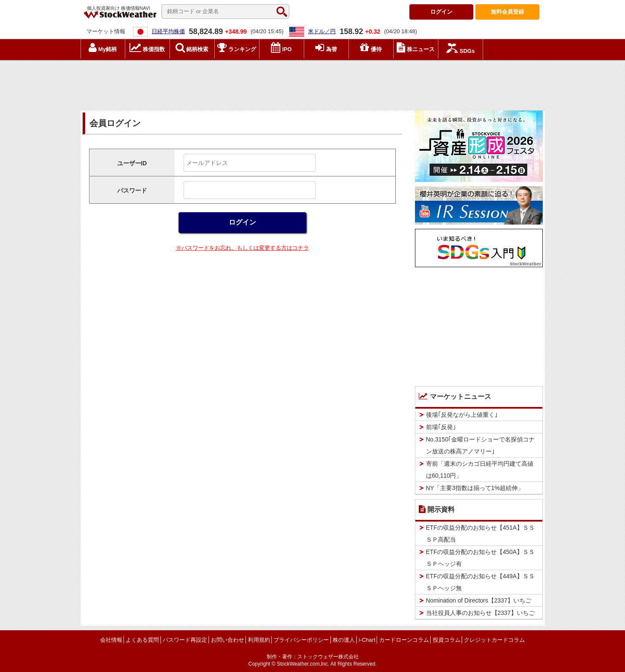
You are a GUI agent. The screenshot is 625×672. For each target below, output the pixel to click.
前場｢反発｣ (441, 427)
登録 (507, 12)
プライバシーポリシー (301, 640)
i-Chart (367, 640)
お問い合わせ (228, 640)
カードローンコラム (404, 640)
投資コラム (447, 640)
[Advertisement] (313, 83)
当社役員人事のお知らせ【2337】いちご (480, 613)
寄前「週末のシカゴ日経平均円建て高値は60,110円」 (480, 470)
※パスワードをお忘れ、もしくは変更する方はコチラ (242, 248)
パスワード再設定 (185, 640)
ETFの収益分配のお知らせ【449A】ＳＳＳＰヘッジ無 (480, 582)
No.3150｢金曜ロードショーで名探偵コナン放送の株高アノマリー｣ (481, 445)
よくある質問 (142, 640)
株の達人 (344, 640)
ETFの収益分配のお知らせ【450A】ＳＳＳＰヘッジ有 (480, 558)
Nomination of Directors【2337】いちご (479, 600)
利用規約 (259, 640)
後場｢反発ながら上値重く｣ (462, 415)
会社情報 (111, 640)
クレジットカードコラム (494, 640)
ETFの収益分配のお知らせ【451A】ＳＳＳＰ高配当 (480, 534)
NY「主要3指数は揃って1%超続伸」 (475, 488)
